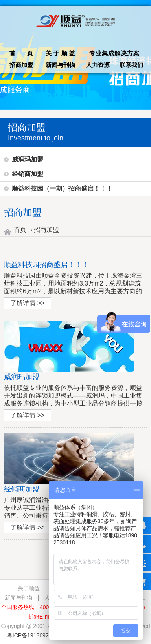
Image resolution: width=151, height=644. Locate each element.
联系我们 (131, 65)
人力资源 (98, 65)
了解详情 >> (27, 303)
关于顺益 (61, 53)
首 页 (21, 53)
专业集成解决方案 (114, 53)
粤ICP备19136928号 (32, 635)
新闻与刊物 (60, 65)
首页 (20, 230)
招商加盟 (21, 65)
